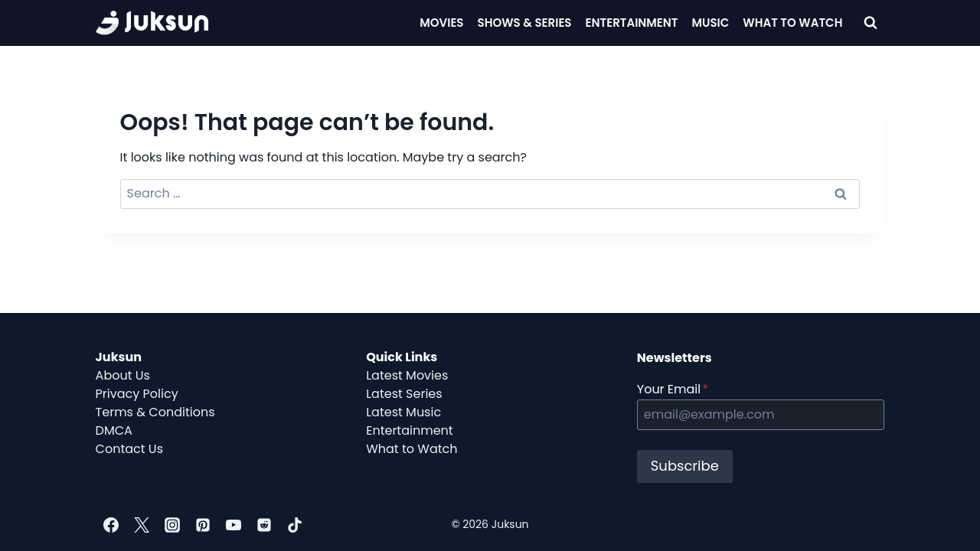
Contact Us (129, 449)
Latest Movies (407, 375)
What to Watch (412, 449)
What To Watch (792, 23)
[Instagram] (172, 525)
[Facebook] (111, 525)
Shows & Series (525, 23)
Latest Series (404, 394)
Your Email (673, 389)
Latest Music (403, 412)
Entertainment (632, 23)
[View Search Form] (871, 23)
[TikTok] (295, 525)
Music (711, 23)
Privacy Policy (137, 394)
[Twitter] (142, 525)
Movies (441, 23)
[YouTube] (234, 525)
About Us (123, 375)
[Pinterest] (203, 525)
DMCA (114, 430)
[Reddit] (264, 525)
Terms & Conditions (155, 412)
